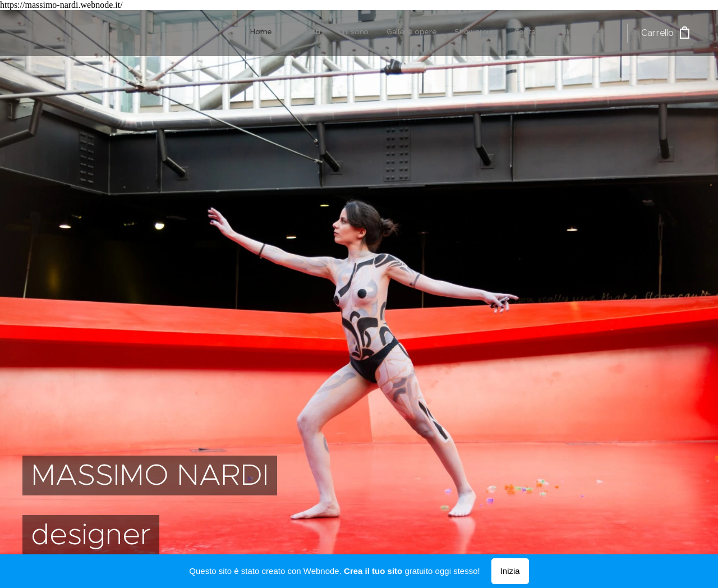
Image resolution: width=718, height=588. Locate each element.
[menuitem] (502, 33)
